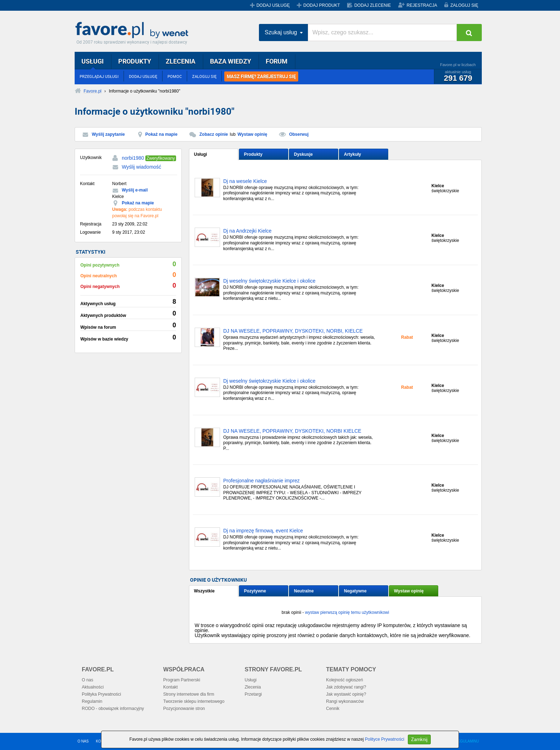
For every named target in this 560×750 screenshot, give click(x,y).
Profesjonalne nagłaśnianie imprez (261, 481)
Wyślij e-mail (135, 190)
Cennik (333, 709)
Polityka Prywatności (101, 694)
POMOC (175, 76)
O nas (87, 680)
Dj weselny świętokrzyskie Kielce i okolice (269, 281)
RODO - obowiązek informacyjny (113, 709)
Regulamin (92, 701)
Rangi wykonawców (345, 701)
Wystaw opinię (252, 134)
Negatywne (355, 591)
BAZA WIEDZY (231, 61)
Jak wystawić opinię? (346, 694)
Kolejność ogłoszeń (344, 680)
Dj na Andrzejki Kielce (247, 231)
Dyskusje (303, 154)
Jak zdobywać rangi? (346, 687)
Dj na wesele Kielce (245, 181)
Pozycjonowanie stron (184, 709)
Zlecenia (253, 687)
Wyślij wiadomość (141, 167)
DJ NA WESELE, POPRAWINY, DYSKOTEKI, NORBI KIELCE (292, 431)
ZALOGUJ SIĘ (464, 5)
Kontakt (171, 687)
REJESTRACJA (422, 5)
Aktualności (93, 687)
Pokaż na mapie (161, 134)
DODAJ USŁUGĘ (273, 5)
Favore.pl (134, 30)
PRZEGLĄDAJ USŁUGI (99, 76)
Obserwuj (299, 134)
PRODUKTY (135, 61)
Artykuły (352, 154)
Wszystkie (204, 591)
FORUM (277, 61)
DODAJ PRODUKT (322, 5)
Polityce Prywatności (385, 739)
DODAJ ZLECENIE (373, 5)
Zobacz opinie (214, 134)
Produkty (253, 154)
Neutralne (304, 591)
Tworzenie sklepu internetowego (194, 701)
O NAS (83, 741)
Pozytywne (255, 591)
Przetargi (253, 694)
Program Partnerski (182, 680)
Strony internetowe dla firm (189, 694)
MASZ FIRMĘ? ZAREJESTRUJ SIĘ (261, 76)
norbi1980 (133, 158)
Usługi (201, 154)
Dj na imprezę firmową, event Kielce (263, 531)
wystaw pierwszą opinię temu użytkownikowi (347, 612)
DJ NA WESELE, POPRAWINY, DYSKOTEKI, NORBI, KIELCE (293, 331)
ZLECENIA (181, 61)
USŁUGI (92, 61)
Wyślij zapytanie (108, 134)
